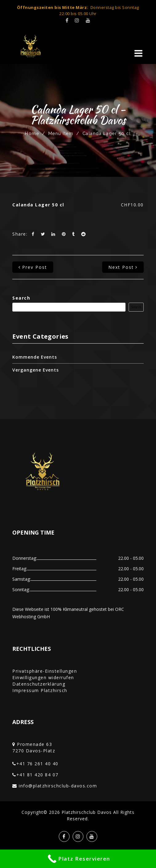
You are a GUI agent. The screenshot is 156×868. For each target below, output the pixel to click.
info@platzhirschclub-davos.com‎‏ (58, 786)
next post (123, 267)
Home (32, 133)
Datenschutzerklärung (39, 684)
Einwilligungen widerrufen (43, 677)
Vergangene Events (36, 370)
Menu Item (61, 133)
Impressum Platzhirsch (40, 690)
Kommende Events (35, 357)
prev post (33, 267)
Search (21, 298)
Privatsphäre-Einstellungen (45, 671)
